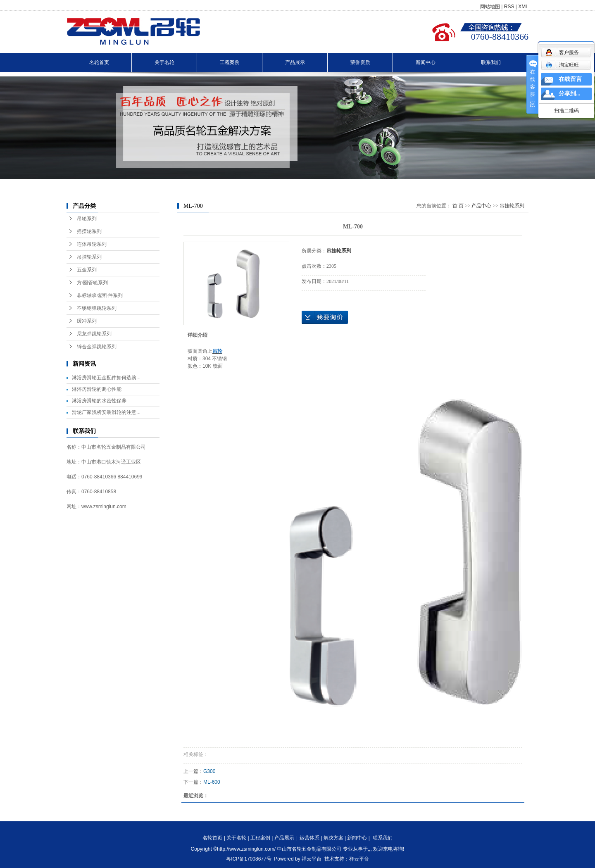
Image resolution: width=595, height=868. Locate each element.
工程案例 (230, 62)
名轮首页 (99, 62)
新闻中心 (426, 62)
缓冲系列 (87, 321)
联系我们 (491, 62)
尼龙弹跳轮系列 (94, 334)
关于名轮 (164, 62)
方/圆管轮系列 (92, 283)
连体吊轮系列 (92, 244)
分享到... (570, 94)
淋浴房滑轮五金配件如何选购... (106, 378)
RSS (509, 7)
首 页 (458, 206)
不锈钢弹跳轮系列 (97, 308)
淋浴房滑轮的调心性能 (97, 389)
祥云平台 (312, 859)
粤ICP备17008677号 (249, 859)
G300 (209, 771)
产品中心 (481, 206)
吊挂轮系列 (89, 257)
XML (523, 7)
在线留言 (570, 79)
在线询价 (325, 317)
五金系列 (87, 270)
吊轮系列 (87, 219)
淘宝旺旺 (562, 65)
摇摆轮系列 (89, 231)
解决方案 (333, 838)
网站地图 (490, 7)
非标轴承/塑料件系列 (100, 295)
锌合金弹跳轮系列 (97, 347)
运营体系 (309, 838)
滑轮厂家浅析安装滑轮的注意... (106, 412)
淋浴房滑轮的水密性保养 (99, 401)
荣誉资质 (360, 62)
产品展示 (295, 62)
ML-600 (212, 782)
